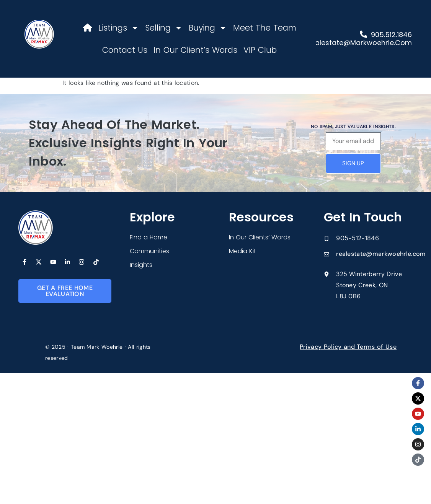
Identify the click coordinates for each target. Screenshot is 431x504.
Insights (141, 265)
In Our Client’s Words (195, 50)
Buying (208, 28)
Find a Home (149, 237)
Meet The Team (265, 28)
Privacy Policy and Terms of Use (348, 347)
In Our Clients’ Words (260, 237)
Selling (164, 28)
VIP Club (260, 50)
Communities (149, 251)
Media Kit (242, 251)
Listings (119, 28)
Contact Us (125, 50)
